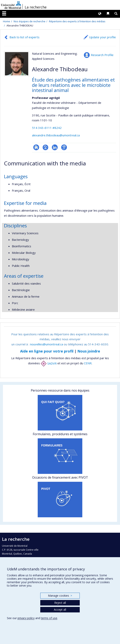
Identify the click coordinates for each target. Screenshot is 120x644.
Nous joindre (89, 351)
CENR (88, 363)
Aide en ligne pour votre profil (47, 351)
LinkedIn (55, 147)
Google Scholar (64, 147)
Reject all (60, 603)
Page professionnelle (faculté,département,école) (45, 147)
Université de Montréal (11, 5)
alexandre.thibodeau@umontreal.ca (56, 135)
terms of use (49, 618)
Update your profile (102, 37)
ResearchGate (36, 147)
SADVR (49, 363)
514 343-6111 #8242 (47, 128)
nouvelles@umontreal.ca (46, 344)
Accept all (60, 610)
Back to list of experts (24, 37)
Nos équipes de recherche (30, 21)
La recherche (36, 7)
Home (7, 21)
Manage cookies (60, 596)
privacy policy (26, 618)
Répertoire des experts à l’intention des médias (77, 21)
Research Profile (102, 55)
